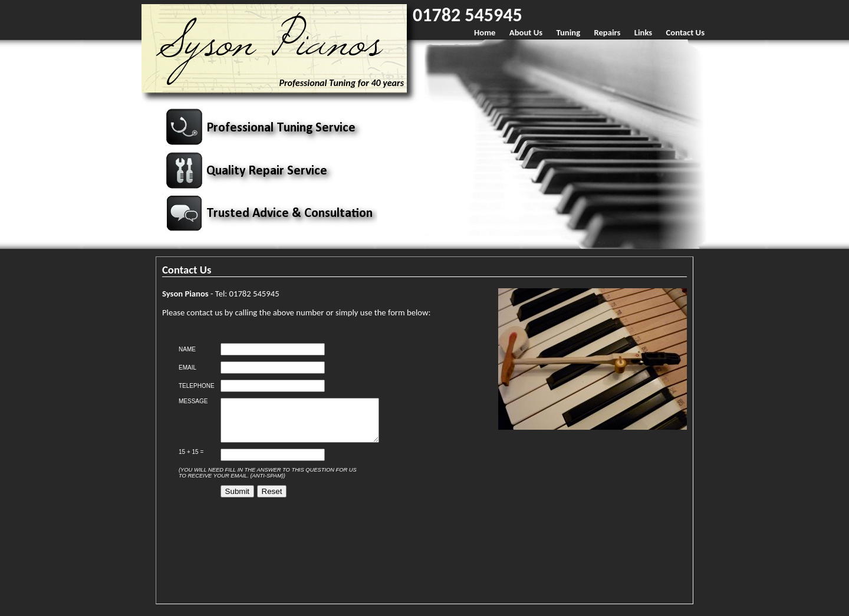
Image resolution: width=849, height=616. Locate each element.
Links (643, 32)
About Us (526, 32)
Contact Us (685, 32)
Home (485, 32)
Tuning (568, 32)
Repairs (607, 32)
